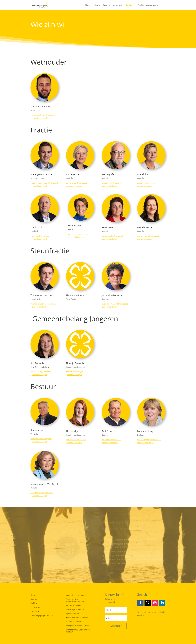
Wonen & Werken (74, 605)
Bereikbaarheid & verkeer (77, 618)
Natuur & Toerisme (74, 622)
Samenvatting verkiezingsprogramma (76, 600)
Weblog (106, 5)
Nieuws (97, 5)
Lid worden (118, 5)
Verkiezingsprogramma (148, 5)
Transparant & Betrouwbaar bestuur (78, 631)
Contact (129, 5)
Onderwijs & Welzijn (75, 609)
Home (88, 5)
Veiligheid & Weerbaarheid (78, 626)
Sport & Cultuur (73, 614)
